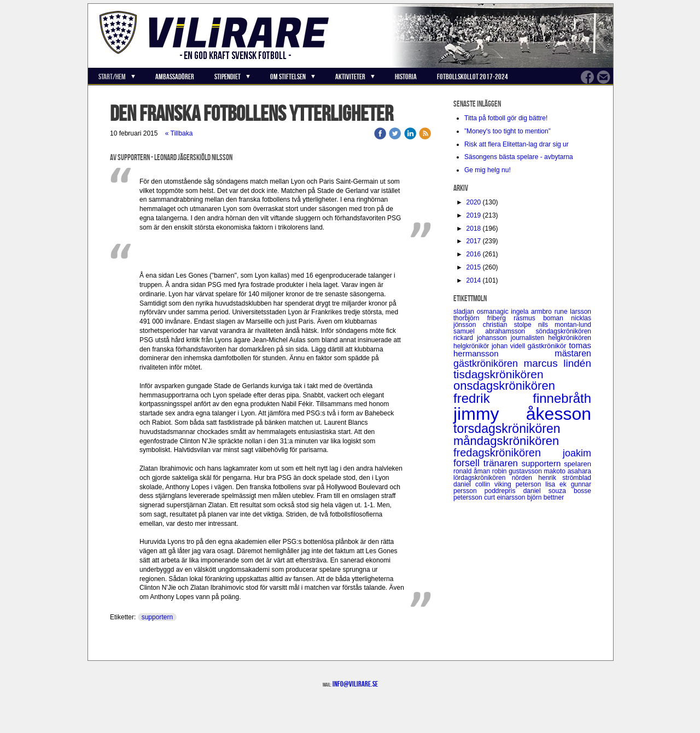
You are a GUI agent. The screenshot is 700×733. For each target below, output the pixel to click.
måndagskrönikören (506, 441)
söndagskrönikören (564, 331)
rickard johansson (482, 338)
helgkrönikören (570, 338)
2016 (474, 254)
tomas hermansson (522, 349)
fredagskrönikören (508, 453)
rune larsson (573, 312)
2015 (474, 267)
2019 (474, 215)
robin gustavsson (518, 471)
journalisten (529, 338)
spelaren (577, 464)
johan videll (510, 346)
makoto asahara (568, 471)
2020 (474, 202)
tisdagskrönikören (498, 374)
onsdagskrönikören (504, 386)
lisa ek (558, 484)
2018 (474, 228)
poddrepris (504, 491)
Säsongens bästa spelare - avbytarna (520, 157)
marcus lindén (557, 363)
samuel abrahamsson (495, 331)
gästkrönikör (549, 346)
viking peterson (520, 484)
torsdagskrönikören (507, 429)
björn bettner (546, 497)
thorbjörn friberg (483, 318)
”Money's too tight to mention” (507, 131)
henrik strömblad (565, 478)
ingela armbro (532, 312)
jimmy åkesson (522, 414)
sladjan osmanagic (482, 312)
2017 (474, 241)
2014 (474, 280)
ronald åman (473, 471)
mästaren (573, 353)
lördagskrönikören (483, 478)
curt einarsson (506, 497)
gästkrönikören (488, 363)
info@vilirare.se (355, 684)
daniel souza (549, 491)
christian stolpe (511, 325)
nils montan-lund (565, 325)
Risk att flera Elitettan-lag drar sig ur (517, 144)
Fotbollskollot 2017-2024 (472, 77)
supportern (157, 617)
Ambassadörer (175, 77)
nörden (525, 478)
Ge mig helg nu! (488, 170)
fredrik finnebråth (522, 398)
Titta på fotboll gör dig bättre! (506, 118)
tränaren (503, 463)
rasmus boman (542, 318)
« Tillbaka (179, 133)
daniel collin (474, 484)
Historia (406, 77)
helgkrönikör (472, 346)
